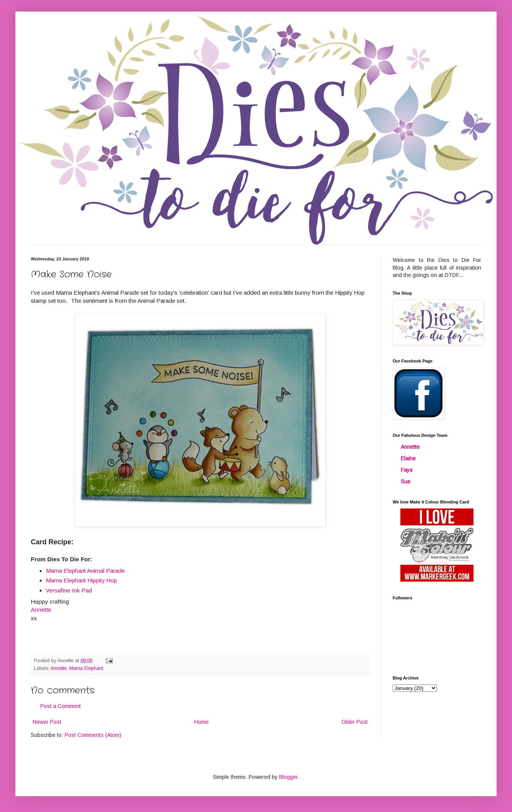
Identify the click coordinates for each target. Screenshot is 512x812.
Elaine (408, 458)
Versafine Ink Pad (69, 590)
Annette (59, 668)
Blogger (288, 777)
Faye (407, 470)
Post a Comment (61, 706)
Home (202, 722)
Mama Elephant (86, 668)
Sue (406, 481)
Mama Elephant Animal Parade (85, 571)
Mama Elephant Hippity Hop (81, 580)
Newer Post (47, 722)
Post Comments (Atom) (93, 735)
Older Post (355, 722)
